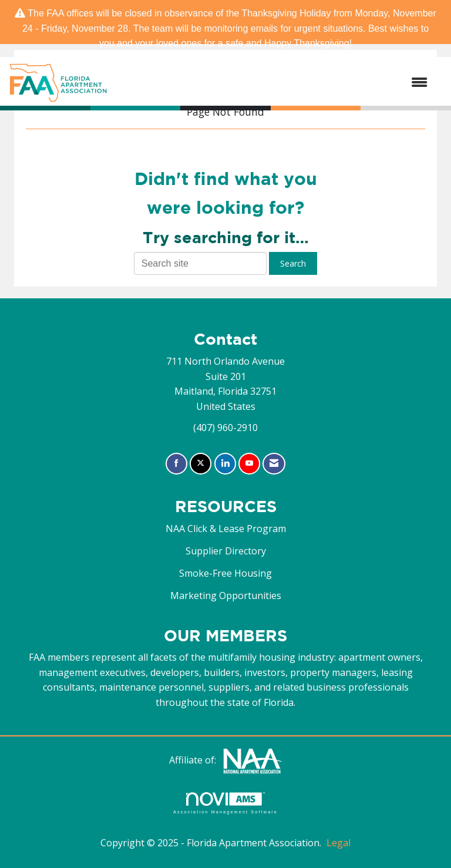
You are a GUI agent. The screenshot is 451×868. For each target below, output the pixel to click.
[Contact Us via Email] (274, 464)
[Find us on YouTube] (249, 464)
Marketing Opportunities (226, 596)
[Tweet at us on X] (201, 464)
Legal (339, 843)
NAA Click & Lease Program (226, 529)
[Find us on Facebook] (176, 464)
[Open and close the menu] (273, 83)
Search (293, 263)
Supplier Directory (226, 551)
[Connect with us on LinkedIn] (225, 464)
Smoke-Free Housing (225, 573)
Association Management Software (225, 803)
